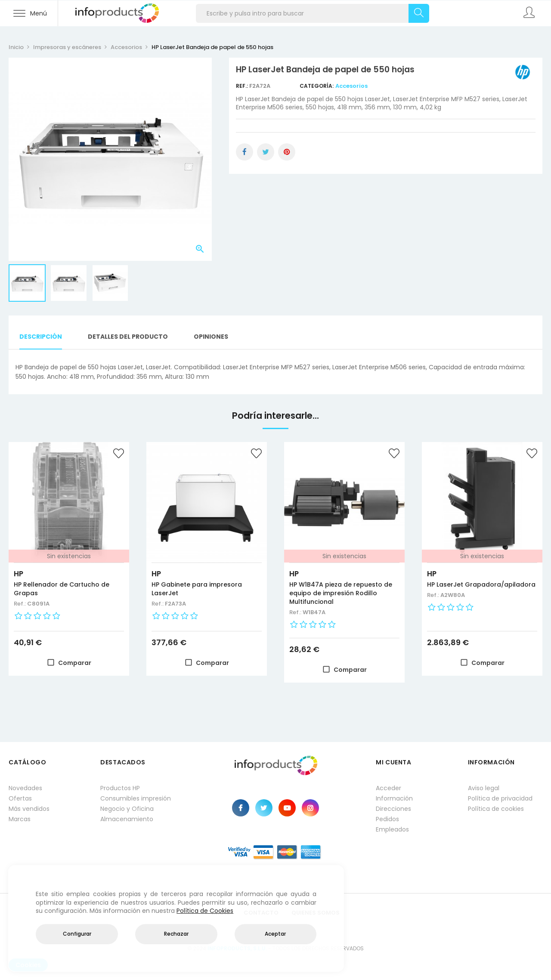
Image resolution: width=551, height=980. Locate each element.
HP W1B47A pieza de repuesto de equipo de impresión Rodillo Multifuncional (341, 593)
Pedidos (387, 819)
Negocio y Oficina (127, 809)
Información (394, 798)
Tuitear (266, 152)
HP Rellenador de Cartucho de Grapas (62, 589)
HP (19, 574)
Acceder (388, 788)
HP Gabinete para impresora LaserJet (197, 589)
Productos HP (120, 788)
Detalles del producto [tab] (128, 337)
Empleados (392, 829)
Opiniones (211, 337)
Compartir (245, 152)
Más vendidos (29, 809)
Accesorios (351, 86)
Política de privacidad (500, 798)
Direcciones (393, 809)
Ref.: (243, 86)
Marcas (20, 819)
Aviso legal (484, 788)
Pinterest (287, 152)
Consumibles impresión (136, 798)
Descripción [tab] (41, 337)
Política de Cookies (205, 911)
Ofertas (20, 798)
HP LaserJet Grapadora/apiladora (481, 584)
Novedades (25, 788)
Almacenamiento (127, 819)
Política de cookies (496, 809)
